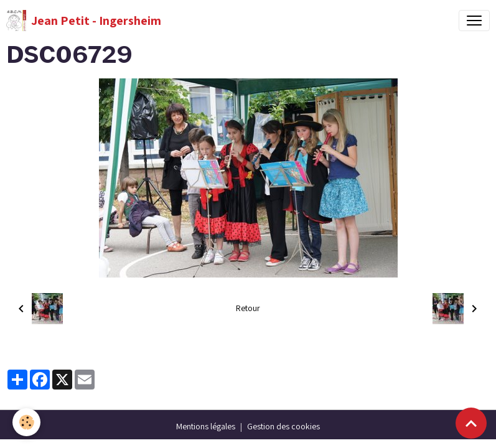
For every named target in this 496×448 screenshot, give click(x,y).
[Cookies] (26, 422)
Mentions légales (206, 426)
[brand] (84, 21)
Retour (248, 308)
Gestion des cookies (283, 426)
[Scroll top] (471, 423)
